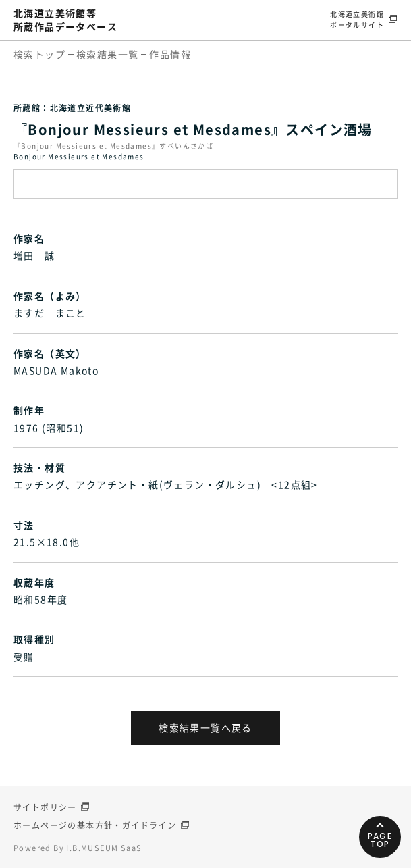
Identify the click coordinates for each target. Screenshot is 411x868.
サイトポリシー (45, 807)
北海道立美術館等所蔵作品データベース (65, 20)
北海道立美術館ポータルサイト (357, 19)
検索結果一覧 (107, 54)
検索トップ (39, 54)
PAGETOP (380, 840)
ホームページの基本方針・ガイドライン (95, 825)
